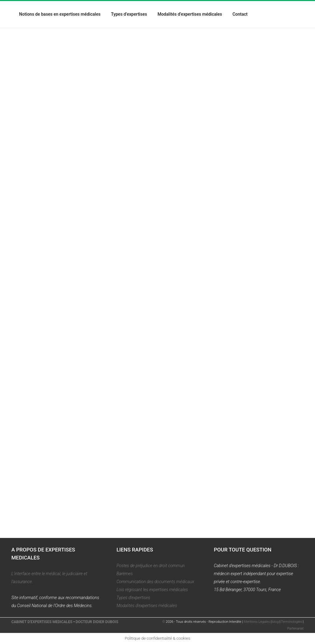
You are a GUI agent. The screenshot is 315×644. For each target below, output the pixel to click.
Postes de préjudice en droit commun (151, 566)
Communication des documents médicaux (155, 582)
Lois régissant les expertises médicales (152, 590)
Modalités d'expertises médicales (147, 606)
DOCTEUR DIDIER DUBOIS (97, 622)
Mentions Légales (257, 622)
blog (275, 622)
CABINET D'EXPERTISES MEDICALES (42, 622)
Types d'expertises (134, 598)
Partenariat (295, 628)
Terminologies (292, 622)
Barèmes (125, 574)
